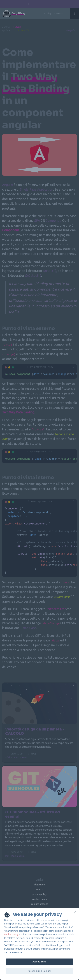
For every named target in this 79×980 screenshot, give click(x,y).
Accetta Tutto (39, 962)
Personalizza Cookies (40, 971)
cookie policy (11, 934)
